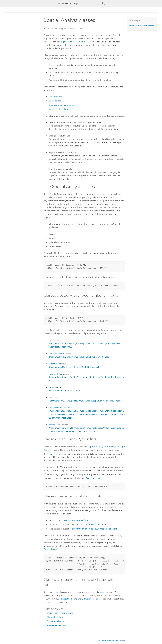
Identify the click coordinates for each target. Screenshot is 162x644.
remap (80, 42)
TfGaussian (71, 411)
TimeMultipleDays (94, 401)
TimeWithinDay (56, 401)
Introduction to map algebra (60, 611)
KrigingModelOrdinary (61, 367)
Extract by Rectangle (92, 597)
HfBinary (53, 357)
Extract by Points (69, 597)
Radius (52, 387)
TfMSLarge (83, 415)
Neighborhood (55, 374)
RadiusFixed (55, 391)
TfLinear (93, 411)
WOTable (93, 523)
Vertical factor (55, 425)
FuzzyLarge (71, 343)
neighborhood (67, 42)
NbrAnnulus (55, 377)
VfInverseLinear (93, 428)
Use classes (142, 26)
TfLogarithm (105, 411)
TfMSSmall (94, 415)
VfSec (61, 431)
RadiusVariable (71, 391)
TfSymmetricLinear (62, 418)
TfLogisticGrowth (66, 415)
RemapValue (82, 519)
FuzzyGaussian (56, 343)
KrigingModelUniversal (86, 367)
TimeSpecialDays (74, 401)
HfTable (105, 357)
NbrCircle (67, 377)
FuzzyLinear (85, 343)
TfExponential (56, 411)
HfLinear (95, 357)
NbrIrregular (81, 377)
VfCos (54, 431)
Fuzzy (51, 340)
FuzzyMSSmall (115, 343)
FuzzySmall (66, 347)
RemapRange (69, 519)
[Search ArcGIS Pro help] (78, 3)
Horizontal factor (56, 354)
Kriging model (55, 364)
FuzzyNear (54, 347)
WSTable (102, 523)
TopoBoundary (95, 447)
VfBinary (53, 428)
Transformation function (59, 408)
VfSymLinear (77, 428)
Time (51, 398)
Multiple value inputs (56, 624)
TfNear (104, 415)
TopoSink (113, 528)
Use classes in (58, 109)
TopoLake (109, 447)
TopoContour (77, 528)
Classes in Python (55, 616)
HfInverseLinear (80, 357)
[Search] (104, 3)
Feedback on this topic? (113, 639)
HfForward (65, 357)
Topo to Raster (54, 453)
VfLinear (64, 428)
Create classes (55, 97)
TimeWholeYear (113, 401)
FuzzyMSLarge (100, 343)
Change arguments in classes (62, 105)
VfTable (90, 431)
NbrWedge (109, 377)
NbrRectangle (96, 377)
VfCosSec (70, 431)
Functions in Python (56, 620)
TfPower (113, 415)
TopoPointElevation (96, 528)
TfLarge (83, 411)
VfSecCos (80, 431)
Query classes (55, 101)
